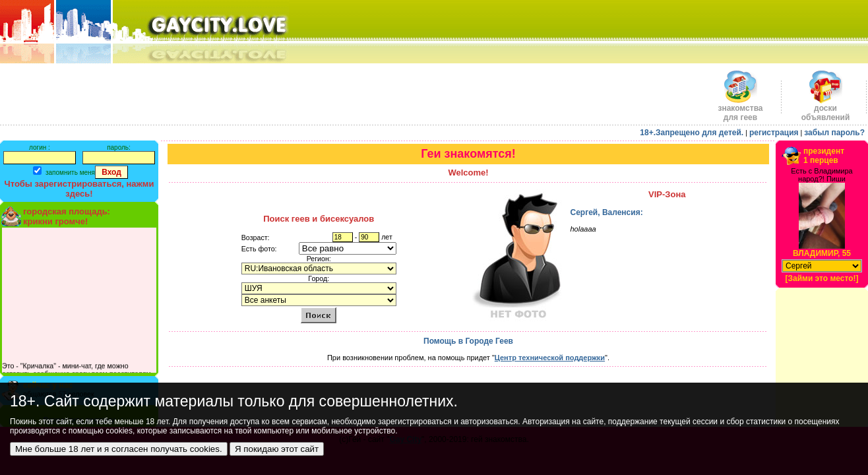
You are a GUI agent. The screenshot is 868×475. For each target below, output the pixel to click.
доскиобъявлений (826, 109)
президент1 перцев (824, 156)
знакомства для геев (740, 109)
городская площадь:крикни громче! (67, 216)
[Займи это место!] (821, 278)
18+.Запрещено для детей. (692, 133)
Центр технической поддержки (550, 358)
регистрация (774, 133)
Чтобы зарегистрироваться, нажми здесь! (79, 189)
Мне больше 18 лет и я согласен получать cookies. (119, 449)
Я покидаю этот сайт (277, 449)
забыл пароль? (834, 133)
